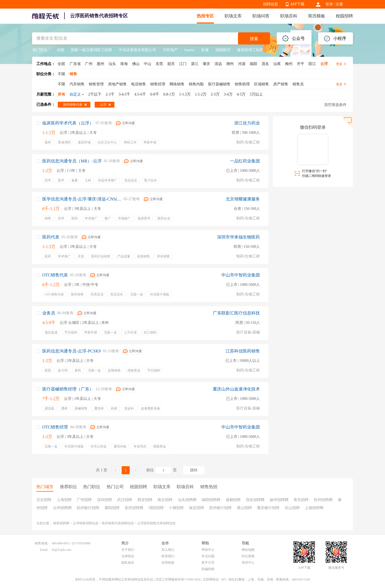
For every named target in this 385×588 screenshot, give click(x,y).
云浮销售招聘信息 (86, 523)
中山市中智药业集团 (241, 275)
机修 (205, 50)
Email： (45, 550)
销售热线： (43, 543)
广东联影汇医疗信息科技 (236, 313)
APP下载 (297, 4)
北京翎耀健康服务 (243, 199)
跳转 (194, 470)
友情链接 (168, 563)
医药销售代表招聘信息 (118, 523)
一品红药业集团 (245, 161)
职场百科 (289, 16)
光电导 (287, 50)
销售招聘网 (61, 523)
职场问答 (261, 16)
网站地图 (248, 550)
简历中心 (248, 563)
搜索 (254, 39)
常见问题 (208, 556)
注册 (339, 4)
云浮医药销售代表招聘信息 (156, 523)
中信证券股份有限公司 (137, 50)
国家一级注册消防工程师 (91, 50)
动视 (60, 50)
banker (190, 50)
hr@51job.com (61, 550)
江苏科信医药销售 (243, 351)
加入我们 (168, 550)
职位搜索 (248, 556)
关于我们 (128, 550)
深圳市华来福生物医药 (238, 237)
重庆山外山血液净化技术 (236, 389)
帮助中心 (208, 550)
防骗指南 (208, 569)
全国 (61, 64)
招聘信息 (271, 4)
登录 (329, 4)
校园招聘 (344, 16)
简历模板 (317, 16)
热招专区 (205, 16)
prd (273, 50)
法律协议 (128, 556)
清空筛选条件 (335, 105)
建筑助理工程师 (250, 50)
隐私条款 (128, 563)
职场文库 (233, 16)
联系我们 (168, 556)
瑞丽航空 (223, 50)
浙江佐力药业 (247, 123)
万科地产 (170, 50)
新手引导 (208, 563)
